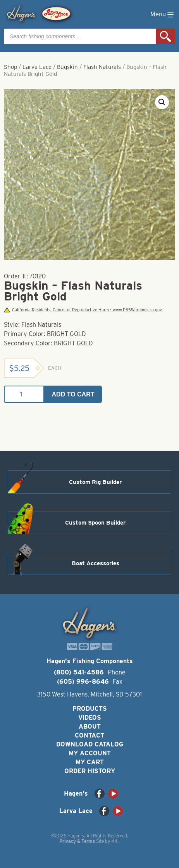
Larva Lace (37, 67)
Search (165, 36)
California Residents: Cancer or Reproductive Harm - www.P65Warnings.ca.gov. (83, 310)
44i (115, 841)
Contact (89, 735)
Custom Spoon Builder (95, 523)
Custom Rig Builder (95, 482)
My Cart (90, 762)
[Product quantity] (24, 394)
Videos (90, 718)
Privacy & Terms (77, 841)
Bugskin (67, 67)
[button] (162, 102)
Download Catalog (90, 744)
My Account (90, 753)
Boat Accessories (96, 563)
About (90, 726)
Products (90, 709)
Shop (10, 67)
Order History (90, 771)
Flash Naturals (102, 67)
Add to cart (73, 394)
